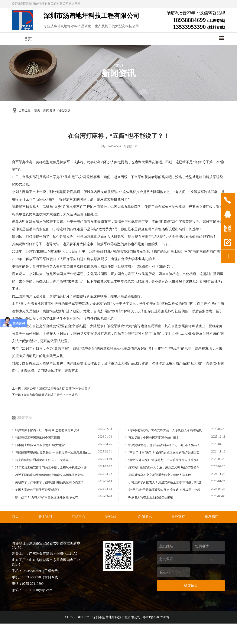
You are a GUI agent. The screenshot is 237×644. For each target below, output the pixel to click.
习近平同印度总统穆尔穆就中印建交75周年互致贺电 (49, 475)
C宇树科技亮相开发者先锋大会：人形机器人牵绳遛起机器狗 (167, 430)
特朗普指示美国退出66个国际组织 (38, 438)
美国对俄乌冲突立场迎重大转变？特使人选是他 (160, 475)
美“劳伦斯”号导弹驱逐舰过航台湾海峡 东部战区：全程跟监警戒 (167, 490)
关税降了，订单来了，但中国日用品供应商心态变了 (49, 482)
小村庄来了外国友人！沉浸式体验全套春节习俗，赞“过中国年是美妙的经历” (167, 482)
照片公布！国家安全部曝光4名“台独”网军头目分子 (57, 388)
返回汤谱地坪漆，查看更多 (58, 371)
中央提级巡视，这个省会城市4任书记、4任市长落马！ (164, 445)
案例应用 (112, 516)
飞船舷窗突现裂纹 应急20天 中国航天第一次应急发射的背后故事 (53, 453)
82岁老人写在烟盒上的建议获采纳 (151, 497)
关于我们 (45, 516)
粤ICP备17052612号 (156, 617)
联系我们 (211, 516)
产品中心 (78, 516)
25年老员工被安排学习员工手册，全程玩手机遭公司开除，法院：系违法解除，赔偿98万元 (53, 468)
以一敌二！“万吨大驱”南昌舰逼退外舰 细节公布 (47, 497)
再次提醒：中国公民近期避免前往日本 (154, 438)
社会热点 (64, 110)
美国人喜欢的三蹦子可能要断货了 (38, 490)
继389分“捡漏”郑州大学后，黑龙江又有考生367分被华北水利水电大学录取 (167, 468)
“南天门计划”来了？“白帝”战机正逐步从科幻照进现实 (164, 453)
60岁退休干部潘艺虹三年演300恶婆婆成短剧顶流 (47, 430)
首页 (28, 39)
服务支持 (178, 516)
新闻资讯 (49, 110)
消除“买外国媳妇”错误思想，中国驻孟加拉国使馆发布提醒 (167, 460)
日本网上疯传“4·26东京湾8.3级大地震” (40, 445)
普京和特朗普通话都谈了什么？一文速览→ (52, 395)
